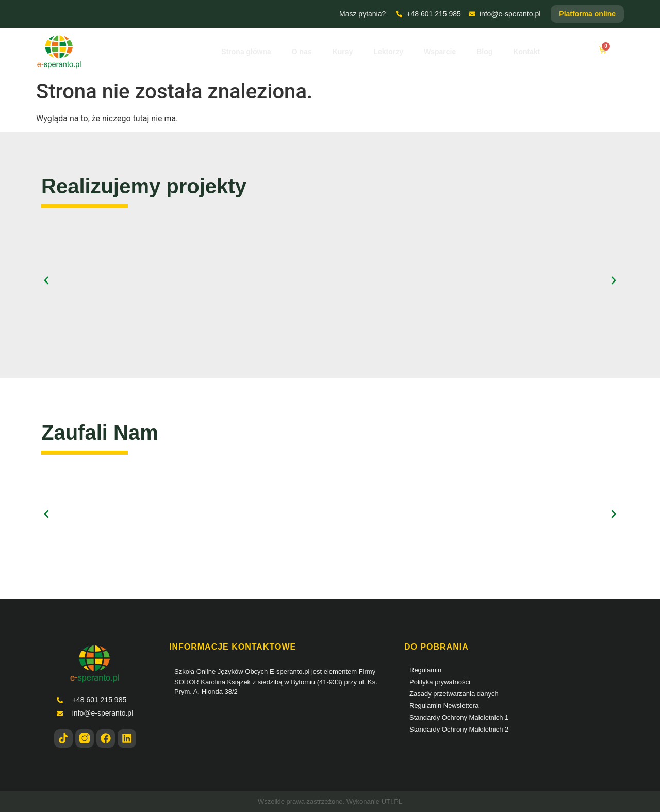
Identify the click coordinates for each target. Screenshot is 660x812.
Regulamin (425, 670)
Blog (484, 52)
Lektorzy (388, 52)
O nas (302, 52)
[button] (46, 280)
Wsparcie (440, 52)
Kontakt (526, 52)
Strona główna (246, 52)
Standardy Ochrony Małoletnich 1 (459, 717)
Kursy (343, 52)
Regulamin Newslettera (444, 706)
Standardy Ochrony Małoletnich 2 (459, 729)
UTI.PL (392, 801)
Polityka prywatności (440, 682)
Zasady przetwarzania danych (454, 694)
